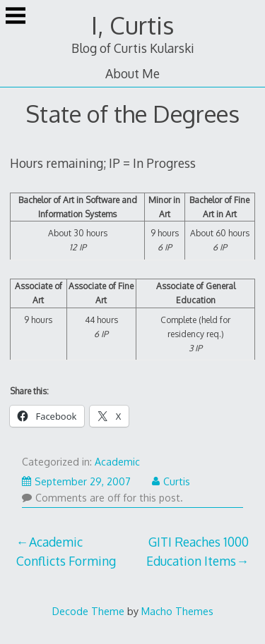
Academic (117, 462)
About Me (132, 73)
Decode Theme (88, 611)
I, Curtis (132, 25)
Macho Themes (177, 611)
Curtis (171, 481)
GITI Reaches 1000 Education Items (198, 551)
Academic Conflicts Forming (66, 551)
